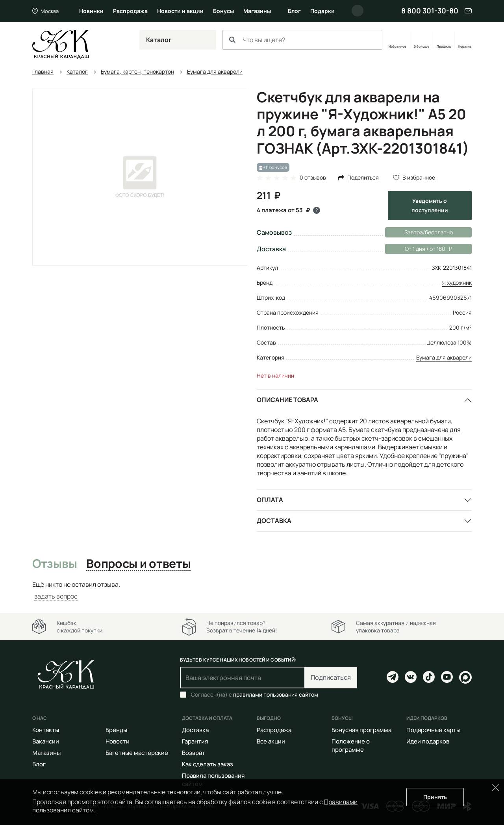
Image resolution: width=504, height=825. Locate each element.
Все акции (271, 741)
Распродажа (130, 11)
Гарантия (195, 741)
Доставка (274, 521)
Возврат (194, 753)
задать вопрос (56, 596)
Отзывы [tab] (55, 564)
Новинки (91, 11)
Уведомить (430, 205)
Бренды (116, 730)
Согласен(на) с (255, 695)
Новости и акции (180, 11)
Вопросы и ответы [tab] (138, 564)
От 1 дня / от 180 (419, 249)
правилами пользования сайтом (276, 694)
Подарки (322, 11)
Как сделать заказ (208, 764)
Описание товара (287, 400)
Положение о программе (351, 745)
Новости (118, 741)
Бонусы (223, 11)
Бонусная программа (361, 730)
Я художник (457, 283)
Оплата (270, 500)
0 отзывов (313, 178)
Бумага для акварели (444, 357)
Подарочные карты (433, 730)
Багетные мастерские (137, 753)
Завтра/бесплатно (429, 232)
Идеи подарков (428, 741)
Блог (294, 11)
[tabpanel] (252, 590)
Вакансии (46, 741)
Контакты (46, 730)
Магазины (257, 11)
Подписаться (331, 677)
